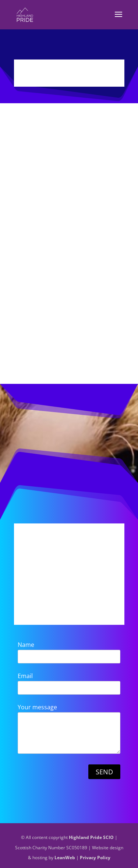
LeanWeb (65, 858)
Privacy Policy (95, 858)
